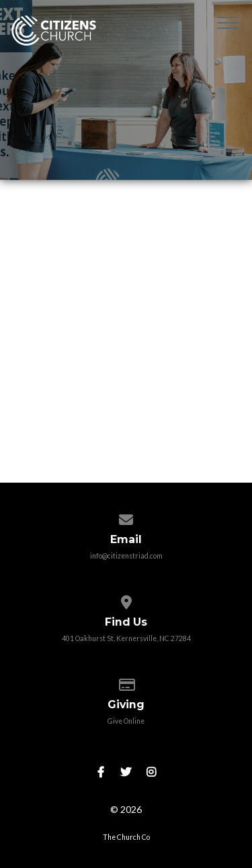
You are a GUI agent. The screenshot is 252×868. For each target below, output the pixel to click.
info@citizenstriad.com (126, 556)
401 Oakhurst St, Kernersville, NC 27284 (126, 638)
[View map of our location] (126, 599)
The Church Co (126, 837)
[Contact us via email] (126, 517)
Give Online (126, 721)
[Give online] (126, 682)
